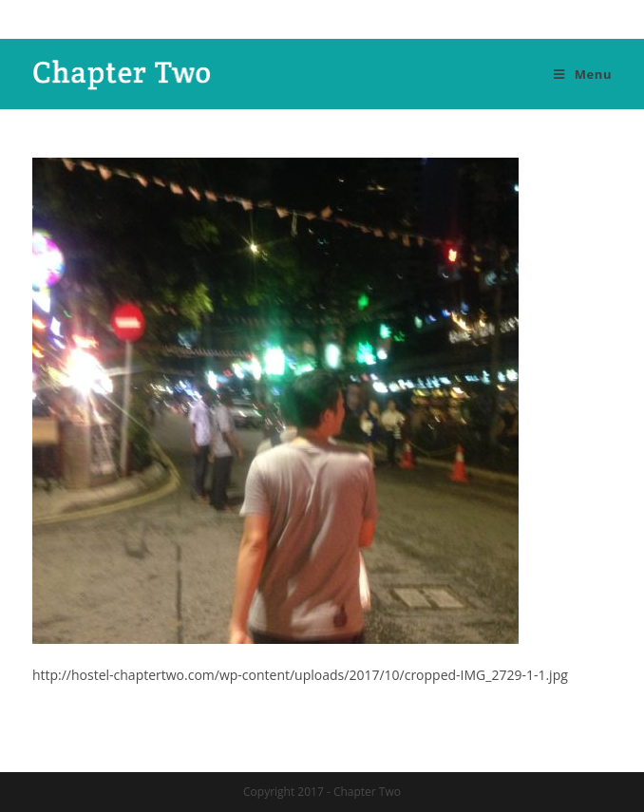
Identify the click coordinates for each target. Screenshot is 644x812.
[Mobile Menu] (583, 74)
